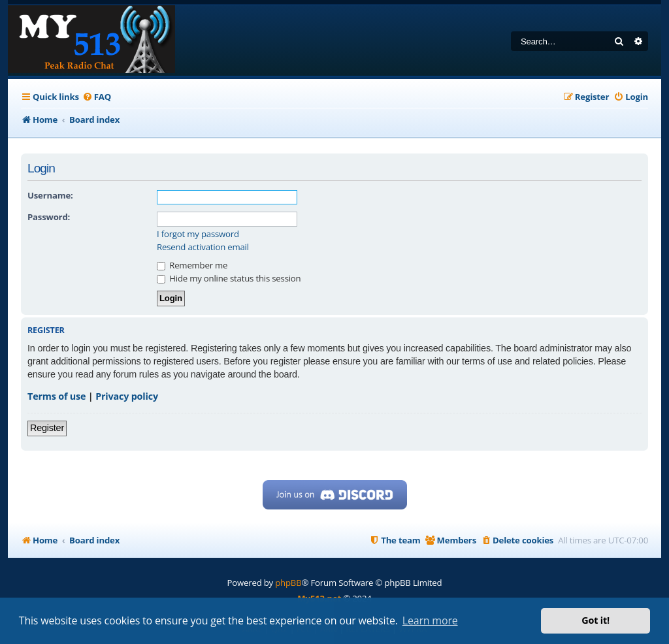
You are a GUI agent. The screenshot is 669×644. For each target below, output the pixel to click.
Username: (50, 195)
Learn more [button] (430, 620)
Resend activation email (203, 247)
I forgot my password (198, 234)
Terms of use (57, 396)
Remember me (192, 265)
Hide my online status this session (229, 278)
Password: (49, 217)
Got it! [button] (596, 620)
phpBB (288, 583)
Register (47, 428)
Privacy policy (127, 396)
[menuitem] (97, 97)
